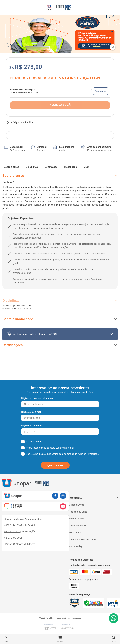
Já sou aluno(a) (34, 442)
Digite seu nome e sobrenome (37, 398)
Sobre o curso (11, 167)
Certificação (51, 167)
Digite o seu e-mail (31, 412)
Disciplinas (32, 167)
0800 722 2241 (12, 531)
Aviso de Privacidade (88, 454)
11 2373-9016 (13, 538)
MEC (86, 167)
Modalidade (70, 167)
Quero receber (55, 465)
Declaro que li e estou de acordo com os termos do (62, 454)
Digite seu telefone (31, 426)
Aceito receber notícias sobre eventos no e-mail (50, 448)
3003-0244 (10, 525)
